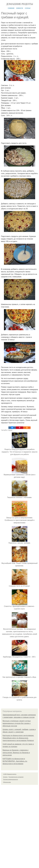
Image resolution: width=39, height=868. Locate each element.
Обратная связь (7, 782)
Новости (20, 8)
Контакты (5, 777)
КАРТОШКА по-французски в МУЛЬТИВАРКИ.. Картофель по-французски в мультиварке (15, 761)
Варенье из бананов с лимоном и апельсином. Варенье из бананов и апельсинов (16, 753)
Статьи (28, 8)
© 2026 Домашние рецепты (10, 774)
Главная (11, 8)
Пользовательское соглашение (16, 777)
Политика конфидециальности (11, 779)
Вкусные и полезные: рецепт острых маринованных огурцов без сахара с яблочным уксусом (17, 723)
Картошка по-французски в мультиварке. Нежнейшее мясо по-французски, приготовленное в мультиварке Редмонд (18, 738)
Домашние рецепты (19, 4)
